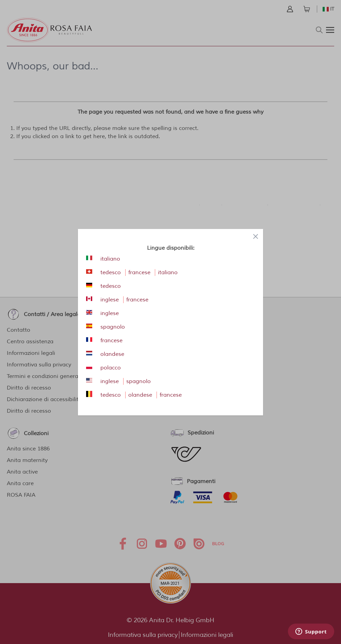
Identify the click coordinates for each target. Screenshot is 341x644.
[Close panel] (256, 236)
